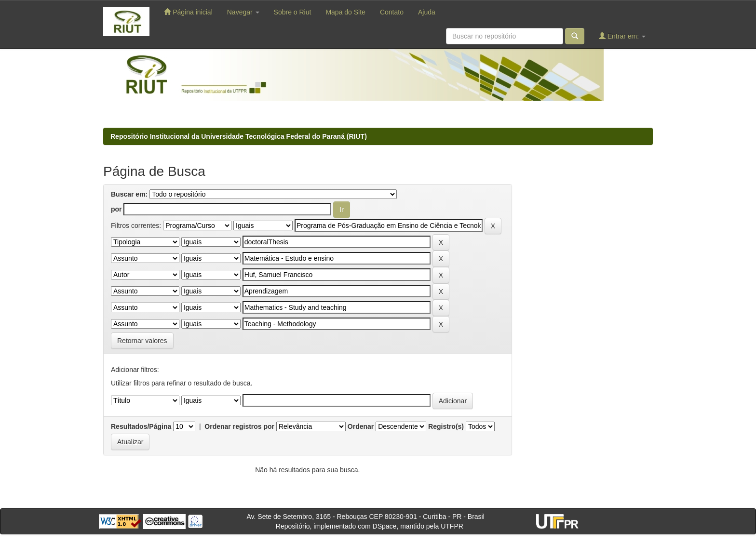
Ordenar (361, 426)
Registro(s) (446, 426)
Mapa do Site (345, 12)
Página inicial (188, 12)
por (116, 209)
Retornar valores (142, 341)
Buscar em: (129, 194)
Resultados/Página (141, 426)
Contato (392, 12)
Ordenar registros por (239, 426)
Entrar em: (622, 36)
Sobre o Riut (293, 12)
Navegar (243, 12)
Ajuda (427, 12)
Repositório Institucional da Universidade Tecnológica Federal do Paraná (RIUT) (239, 136)
